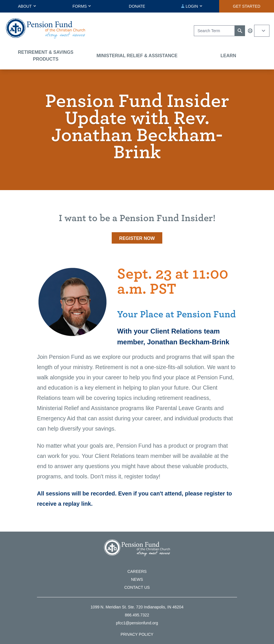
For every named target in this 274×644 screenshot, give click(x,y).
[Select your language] (262, 31)
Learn (228, 56)
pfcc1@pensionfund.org (137, 623)
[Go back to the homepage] (45, 28)
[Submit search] (240, 31)
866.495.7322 (137, 615)
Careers (137, 571)
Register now (137, 238)
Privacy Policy (137, 634)
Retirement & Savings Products (46, 56)
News (137, 579)
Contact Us (137, 587)
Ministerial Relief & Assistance (137, 56)
